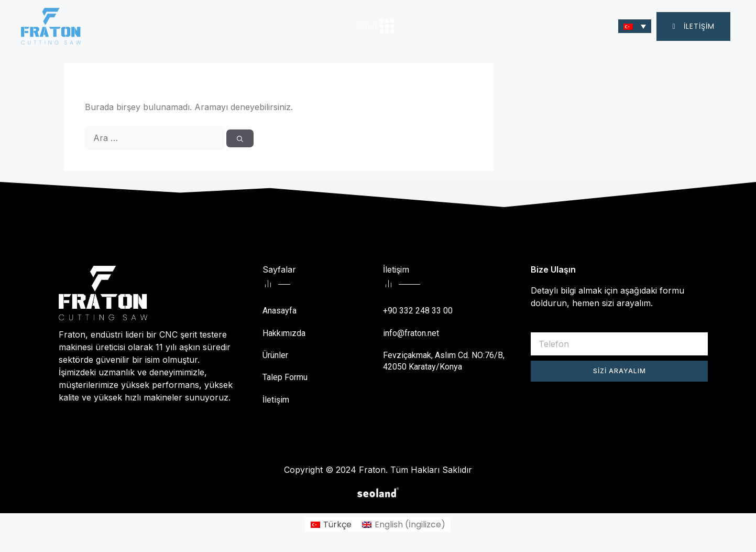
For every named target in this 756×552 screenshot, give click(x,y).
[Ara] (240, 138)
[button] (693, 26)
